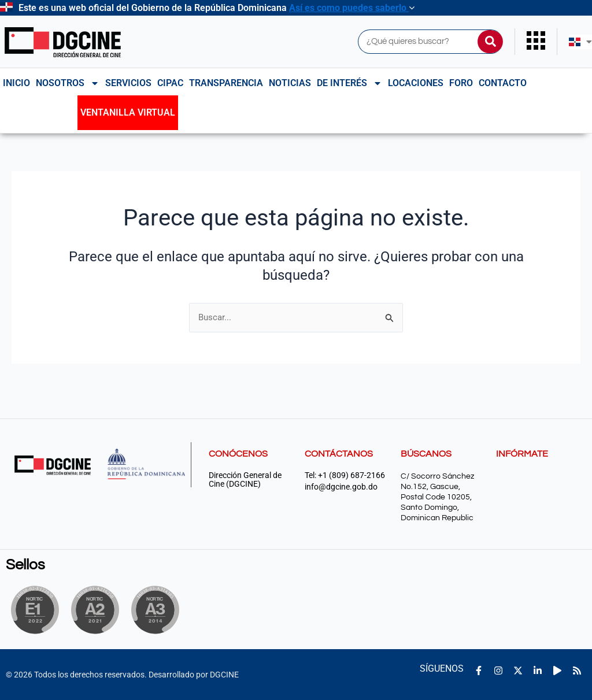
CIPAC (170, 83)
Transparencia (226, 83)
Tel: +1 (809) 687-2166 (345, 475)
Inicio (16, 83)
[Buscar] (490, 42)
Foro (461, 83)
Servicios (128, 83)
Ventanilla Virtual (128, 112)
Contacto (503, 83)
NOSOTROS (68, 83)
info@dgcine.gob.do (341, 487)
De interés (349, 83)
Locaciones (416, 83)
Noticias (290, 83)
